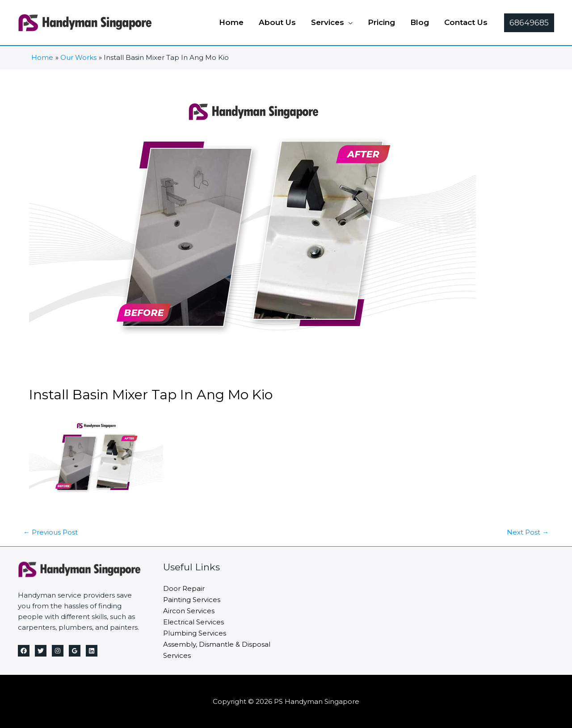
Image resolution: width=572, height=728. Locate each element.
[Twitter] (41, 650)
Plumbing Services (195, 631)
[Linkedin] (92, 650)
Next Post (528, 532)
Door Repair (184, 588)
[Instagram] (58, 650)
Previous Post (50, 532)
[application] (348, 22)
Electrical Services (193, 620)
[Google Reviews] (75, 650)
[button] (529, 23)
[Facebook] (24, 650)
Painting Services (192, 599)
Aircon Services (189, 609)
